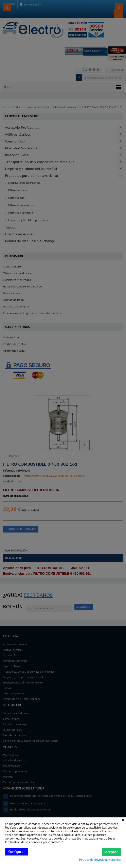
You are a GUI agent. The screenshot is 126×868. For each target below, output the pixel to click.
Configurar (17, 852)
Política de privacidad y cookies (100, 860)
